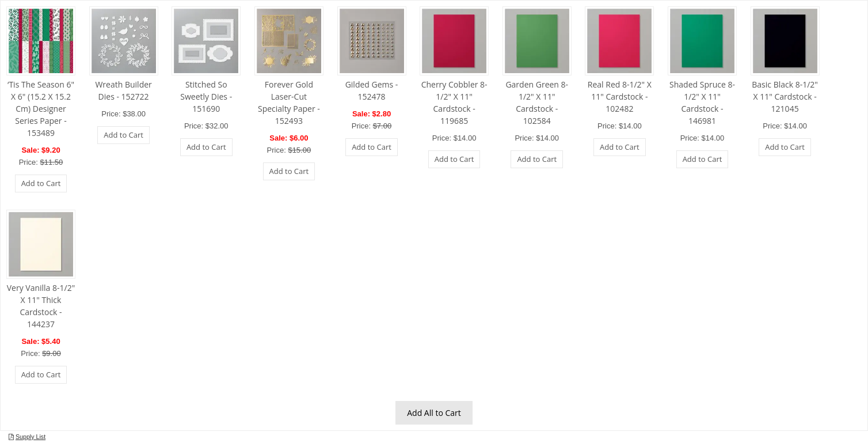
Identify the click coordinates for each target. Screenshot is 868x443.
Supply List (31, 437)
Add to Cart (41, 183)
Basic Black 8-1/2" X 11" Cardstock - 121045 (785, 96)
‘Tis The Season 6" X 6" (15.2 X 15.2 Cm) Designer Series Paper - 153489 (41, 109)
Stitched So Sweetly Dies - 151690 (206, 96)
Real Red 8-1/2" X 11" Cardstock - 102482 (620, 96)
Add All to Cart (434, 413)
